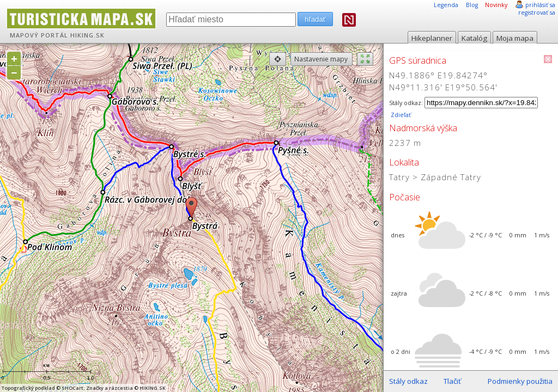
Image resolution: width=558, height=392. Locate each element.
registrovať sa (537, 13)
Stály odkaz (408, 381)
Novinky (496, 5)
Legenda (446, 5)
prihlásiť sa (540, 5)
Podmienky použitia (520, 381)
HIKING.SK (87, 35)
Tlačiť (452, 381)
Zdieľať (400, 115)
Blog (472, 5)
